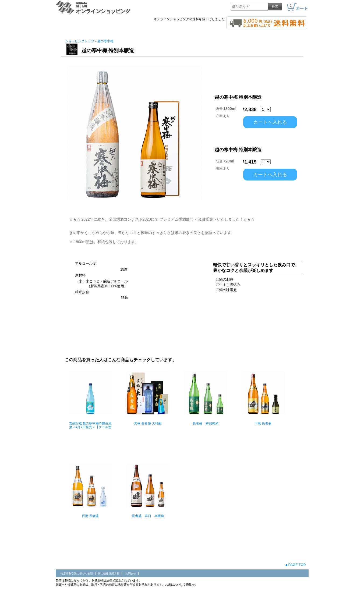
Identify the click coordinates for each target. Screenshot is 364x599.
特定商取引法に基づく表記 (77, 574)
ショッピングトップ (80, 41)
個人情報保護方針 (109, 574)
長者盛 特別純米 (206, 423)
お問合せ (131, 574)
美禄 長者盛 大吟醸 (148, 423)
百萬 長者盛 (90, 516)
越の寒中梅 (105, 41)
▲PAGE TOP (295, 565)
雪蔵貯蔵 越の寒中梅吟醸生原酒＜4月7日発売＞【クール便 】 (90, 427)
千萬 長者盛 (263, 423)
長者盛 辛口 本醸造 (148, 516)
